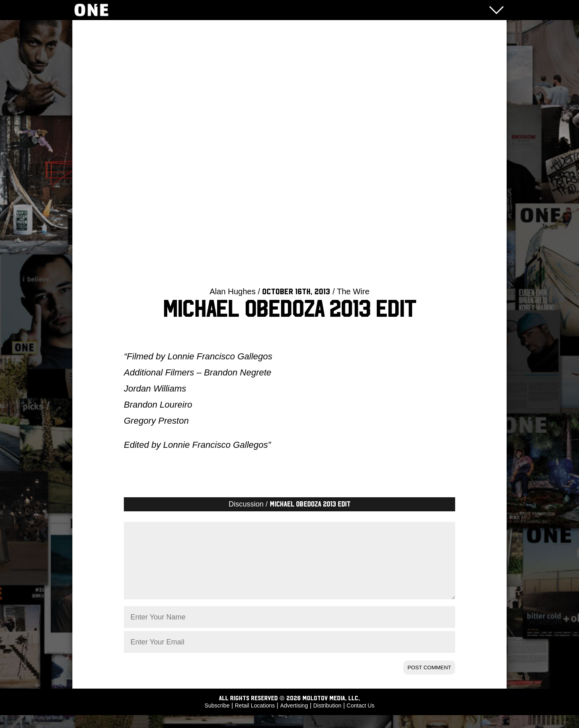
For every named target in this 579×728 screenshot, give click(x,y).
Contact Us (360, 718)
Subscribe (217, 718)
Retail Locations (255, 718)
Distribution (327, 718)
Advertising (294, 718)
